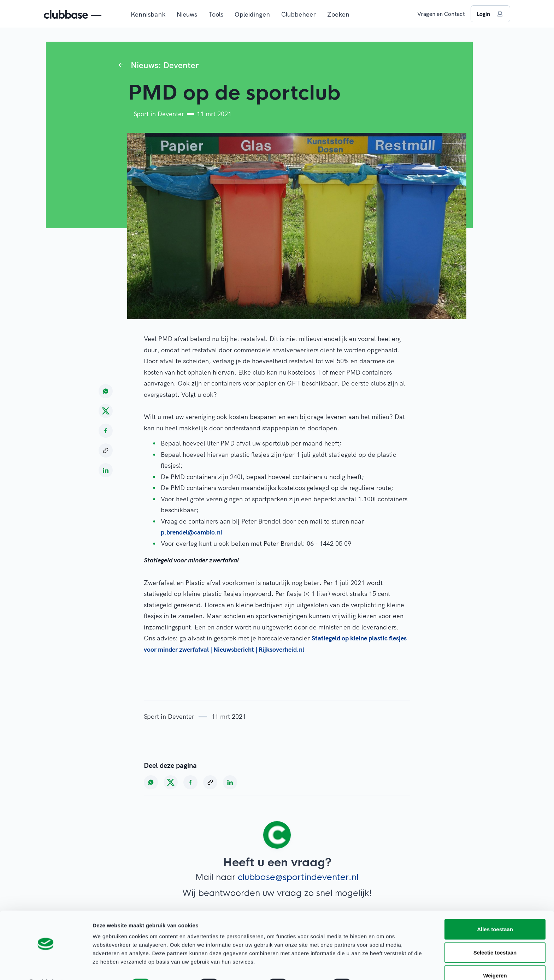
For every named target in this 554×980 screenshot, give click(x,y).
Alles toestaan (495, 911)
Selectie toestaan (495, 934)
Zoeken (338, 14)
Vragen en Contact (441, 14)
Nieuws (187, 14)
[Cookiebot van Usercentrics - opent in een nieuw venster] (46, 966)
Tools (216, 14)
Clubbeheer (299, 14)
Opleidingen (252, 14)
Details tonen (382, 966)
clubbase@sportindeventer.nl (298, 877)
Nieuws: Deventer (165, 65)
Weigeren (495, 957)
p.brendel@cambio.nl (192, 532)
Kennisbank (148, 14)
